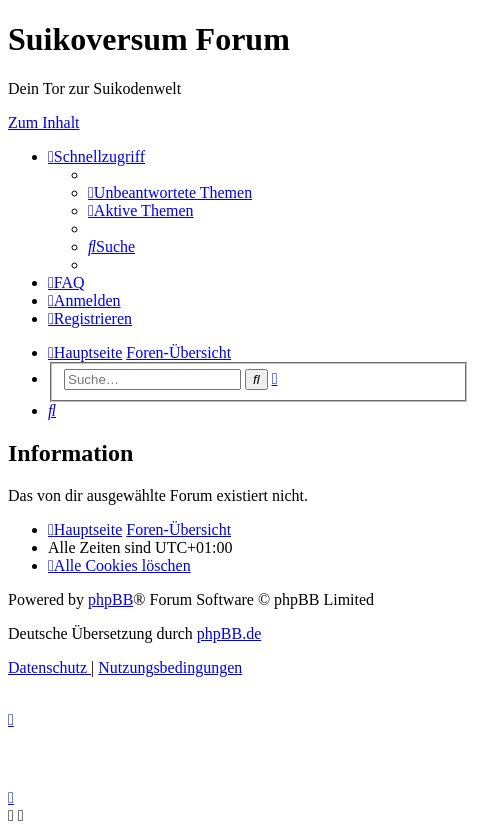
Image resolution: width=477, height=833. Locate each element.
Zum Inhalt (44, 122)
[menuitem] (170, 192)
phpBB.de (229, 633)
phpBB (110, 599)
